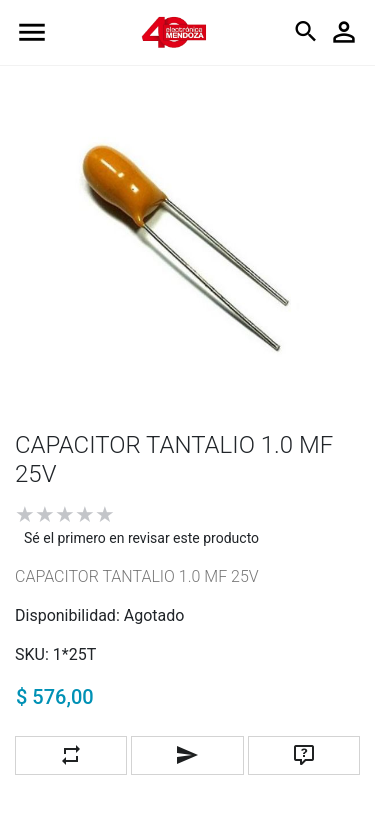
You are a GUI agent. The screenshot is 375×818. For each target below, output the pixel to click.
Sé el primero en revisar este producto (141, 538)
